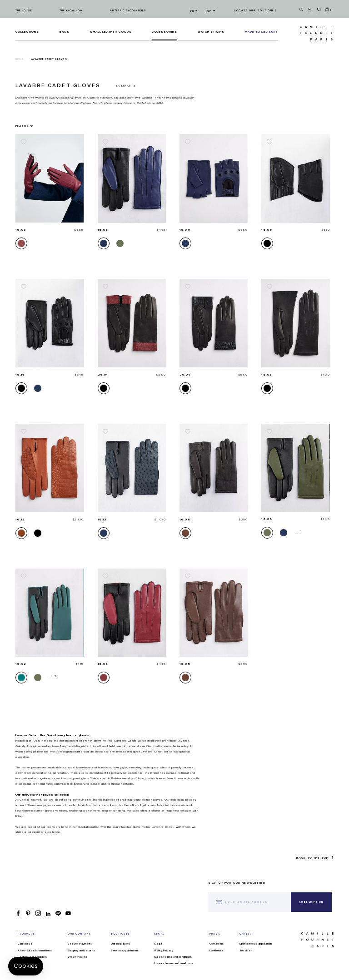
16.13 (20, 520)
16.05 (103, 230)
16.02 (21, 664)
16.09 (185, 230)
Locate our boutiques (256, 11)
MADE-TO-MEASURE (262, 32)
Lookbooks (217, 950)
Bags (64, 32)
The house (24, 11)
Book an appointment (125, 950)
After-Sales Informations (35, 950)
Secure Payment (80, 944)
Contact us (25, 944)
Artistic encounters (128, 11)
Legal (158, 944)
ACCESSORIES (165, 32)
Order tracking (77, 957)
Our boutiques (120, 944)
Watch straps (211, 32)
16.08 (267, 230)
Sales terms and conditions (173, 957)
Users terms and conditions (174, 963)
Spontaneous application (256, 944)
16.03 (21, 230)
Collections (27, 32)
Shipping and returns (81, 950)
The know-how (71, 11)
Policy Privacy (164, 950)
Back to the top (315, 858)
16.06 (185, 520)
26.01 (103, 375)
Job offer (246, 950)
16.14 (20, 375)
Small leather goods (111, 32)
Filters (22, 126)
